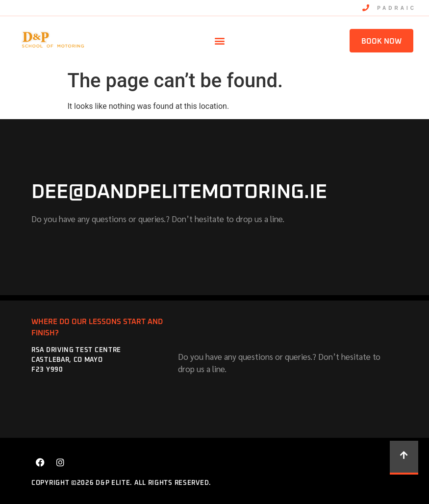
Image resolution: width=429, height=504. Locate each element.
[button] (219, 41)
